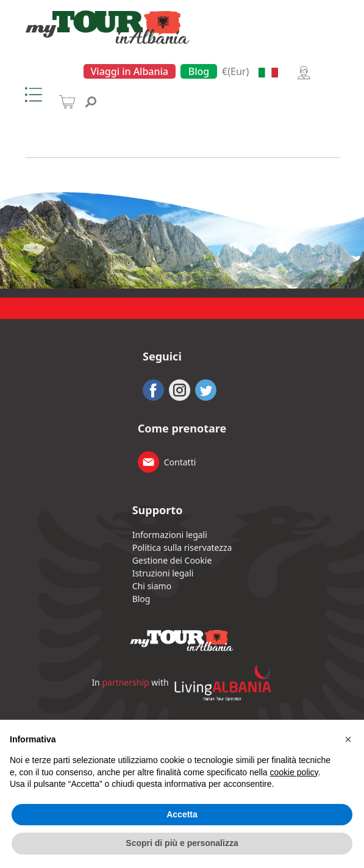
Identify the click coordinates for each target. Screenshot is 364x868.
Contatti (180, 462)
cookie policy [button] (294, 772)
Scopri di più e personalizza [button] (182, 843)
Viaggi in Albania (130, 71)
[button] (348, 739)
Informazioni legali (170, 535)
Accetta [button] (182, 814)
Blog (199, 71)
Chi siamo (152, 586)
